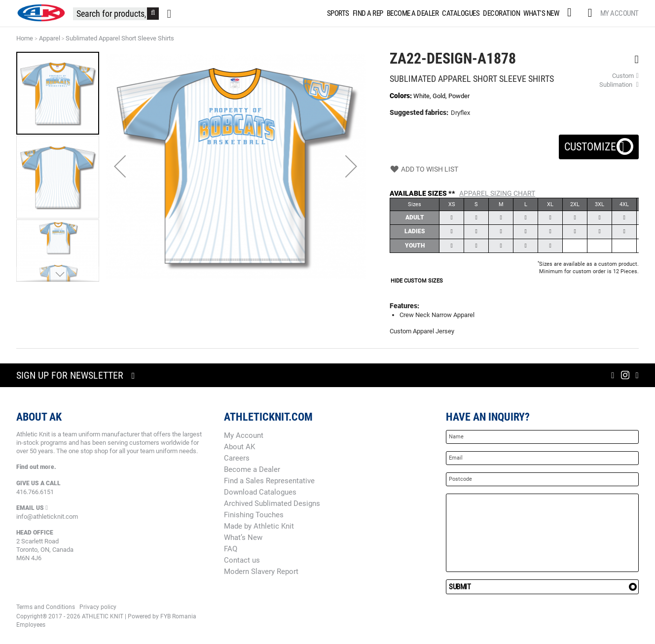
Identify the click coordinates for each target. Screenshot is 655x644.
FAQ (231, 549)
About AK (239, 447)
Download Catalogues (260, 492)
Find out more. (36, 467)
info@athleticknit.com (47, 517)
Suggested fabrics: (419, 112)
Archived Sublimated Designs (272, 503)
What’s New (243, 537)
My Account (619, 13)
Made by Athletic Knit (259, 526)
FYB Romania (178, 616)
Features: (404, 306)
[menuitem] (338, 13)
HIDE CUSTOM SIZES (417, 281)
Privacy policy (98, 607)
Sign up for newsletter (70, 375)
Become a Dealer (252, 469)
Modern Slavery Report (261, 572)
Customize (599, 144)
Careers (237, 458)
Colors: (401, 96)
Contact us (242, 560)
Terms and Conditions (46, 607)
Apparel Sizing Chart (497, 193)
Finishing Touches (254, 515)
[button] (120, 166)
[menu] (443, 13)
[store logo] (41, 13)
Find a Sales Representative (269, 481)
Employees (31, 625)
